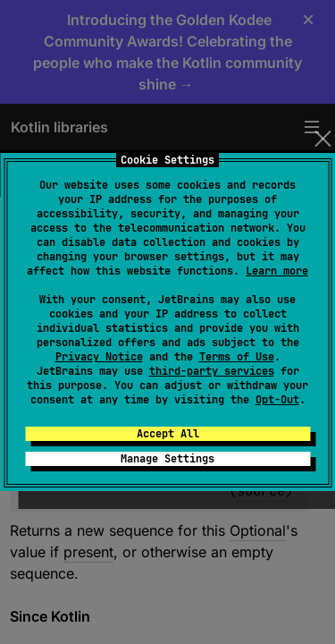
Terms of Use (237, 357)
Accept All (168, 434)
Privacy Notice (99, 357)
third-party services (212, 371)
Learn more (277, 271)
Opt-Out (277, 400)
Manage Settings (167, 459)
